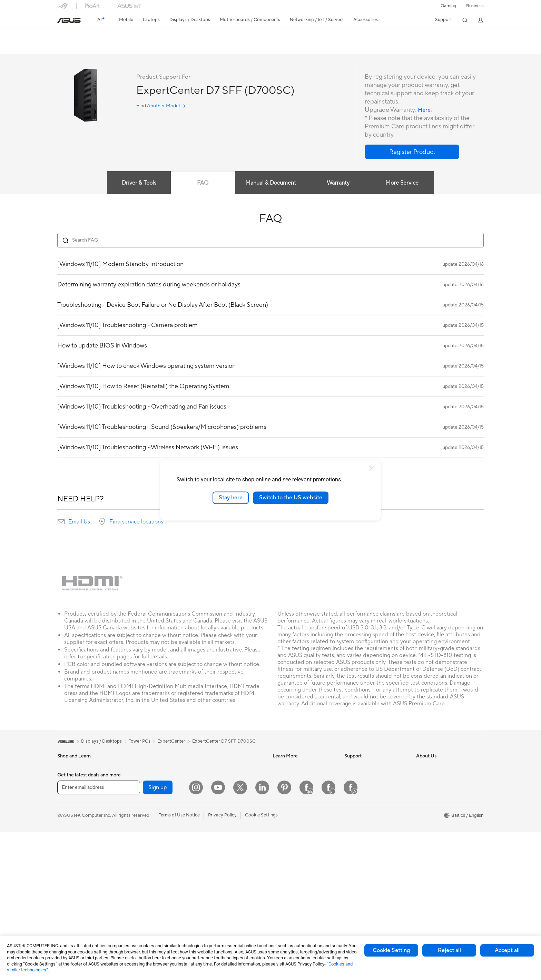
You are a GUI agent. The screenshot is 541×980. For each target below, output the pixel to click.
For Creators (70, 830)
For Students (70, 840)
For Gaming (69, 850)
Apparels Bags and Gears (225, 866)
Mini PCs (138, 777)
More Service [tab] (404, 183)
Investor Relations (435, 777)
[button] (449, 6)
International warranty (367, 767)
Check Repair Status (365, 777)
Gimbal (207, 907)
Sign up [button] (158, 935)
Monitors (67, 882)
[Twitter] (240, 935)
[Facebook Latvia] (351, 935)
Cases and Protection (222, 876)
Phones (65, 777)
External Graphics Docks (154, 871)
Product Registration (366, 798)
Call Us (352, 819)
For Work (67, 819)
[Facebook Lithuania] (328, 935)
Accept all (507, 950)
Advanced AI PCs (290, 829)
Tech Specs (111, 47)
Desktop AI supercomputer (228, 814)
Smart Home (213, 803)
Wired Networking (219, 793)
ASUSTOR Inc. (431, 819)
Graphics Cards (145, 819)
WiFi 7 (135, 892)
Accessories (70, 788)
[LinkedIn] (262, 935)
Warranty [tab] (339, 183)
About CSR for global (438, 787)
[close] (372, 469)
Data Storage (142, 860)
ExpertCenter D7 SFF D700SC (105, 36)
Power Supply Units (149, 829)
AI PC (278, 767)
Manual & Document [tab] (271, 183)
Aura (277, 850)
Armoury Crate (288, 839)
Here (425, 110)
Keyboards (211, 835)
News (422, 767)
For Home (67, 809)
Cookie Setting (391, 950)
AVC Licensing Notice (295, 819)
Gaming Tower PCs (148, 767)
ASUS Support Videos (367, 839)
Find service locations (136, 522)
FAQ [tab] (202, 183)
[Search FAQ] (270, 241)
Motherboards (144, 808)
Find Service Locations (367, 787)
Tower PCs (68, 902)
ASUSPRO (283, 787)
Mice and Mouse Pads (222, 845)
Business (475, 6)
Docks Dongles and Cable (226, 897)
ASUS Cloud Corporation (442, 829)
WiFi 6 (135, 902)
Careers (424, 808)
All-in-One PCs (72, 892)
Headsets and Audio (220, 855)
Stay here (231, 498)
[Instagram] (196, 935)
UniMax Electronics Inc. (440, 839)
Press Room (428, 798)
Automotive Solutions (295, 798)
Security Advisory (362, 829)
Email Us (79, 522)
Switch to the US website (291, 498)
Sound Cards (142, 840)
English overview (73, 47)
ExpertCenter (171, 742)
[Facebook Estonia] (306, 935)
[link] (69, 20)
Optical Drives (143, 850)
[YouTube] (218, 935)
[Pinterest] (284, 935)
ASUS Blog (284, 808)
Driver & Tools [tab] (138, 183)
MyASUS (354, 850)
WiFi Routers (213, 767)
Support (140, 47)
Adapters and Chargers (224, 886)
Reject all (449, 950)
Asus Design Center (293, 777)
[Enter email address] (99, 935)
